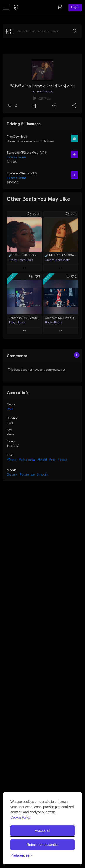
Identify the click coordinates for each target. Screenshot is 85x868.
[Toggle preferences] (22, 855)
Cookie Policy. (21, 817)
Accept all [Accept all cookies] (42, 831)
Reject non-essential (42, 845)
